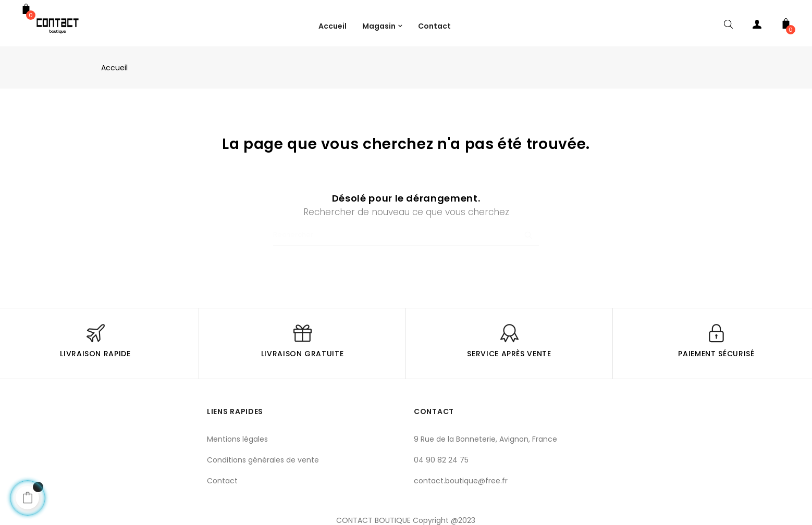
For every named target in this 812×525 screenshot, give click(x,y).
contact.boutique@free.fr (461, 481)
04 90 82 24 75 (441, 460)
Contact (222, 481)
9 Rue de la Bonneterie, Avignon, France (485, 439)
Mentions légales (237, 439)
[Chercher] (406, 235)
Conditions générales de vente (263, 460)
